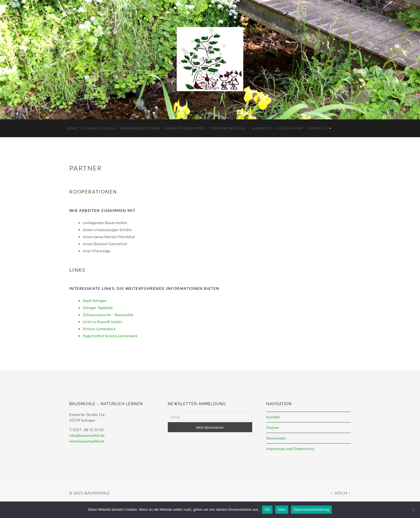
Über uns (317, 128)
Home (72, 128)
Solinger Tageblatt (98, 308)
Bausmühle (97, 493)
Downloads (276, 438)
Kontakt (273, 417)
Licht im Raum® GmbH (102, 322)
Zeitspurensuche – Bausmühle (108, 315)
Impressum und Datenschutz (290, 449)
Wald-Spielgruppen (185, 128)
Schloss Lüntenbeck (99, 329)
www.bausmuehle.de (87, 441)
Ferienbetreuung (229, 128)
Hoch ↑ (343, 493)
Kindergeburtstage (140, 128)
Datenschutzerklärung (311, 509)
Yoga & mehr (290, 128)
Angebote (262, 128)
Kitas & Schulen (99, 128)
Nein (282, 509)
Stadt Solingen (95, 301)
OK (267, 509)
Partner (273, 427)
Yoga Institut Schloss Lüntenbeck (110, 336)
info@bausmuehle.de (87, 435)
